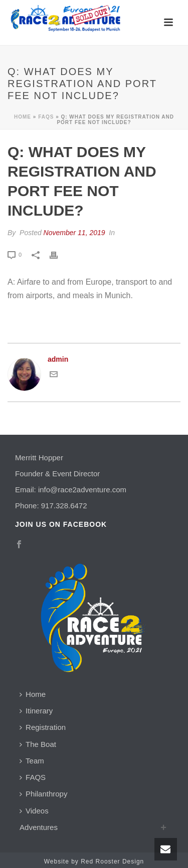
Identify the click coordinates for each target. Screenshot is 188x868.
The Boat (38, 744)
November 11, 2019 (74, 233)
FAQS (33, 777)
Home (23, 117)
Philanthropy (43, 794)
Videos (34, 811)
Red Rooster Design (112, 861)
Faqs (46, 117)
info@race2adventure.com (82, 490)
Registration (43, 727)
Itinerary (36, 711)
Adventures (39, 827)
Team (32, 761)
